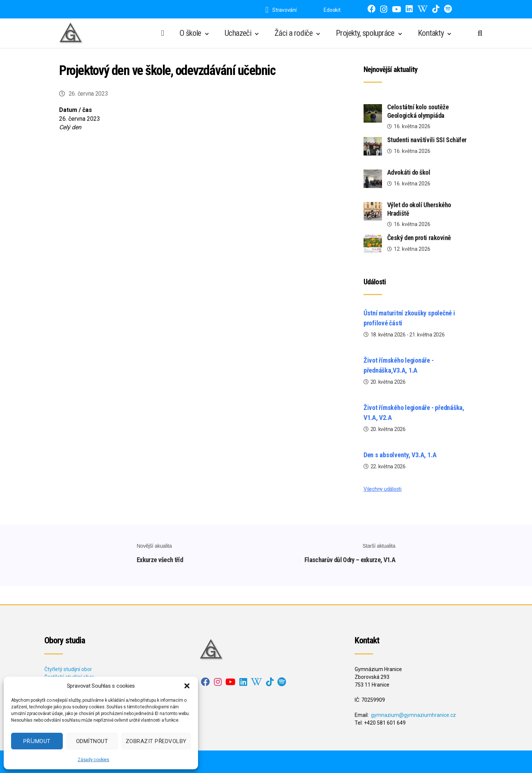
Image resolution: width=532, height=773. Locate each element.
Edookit (332, 10)
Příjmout (37, 741)
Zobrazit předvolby (156, 741)
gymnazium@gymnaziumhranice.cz (413, 715)
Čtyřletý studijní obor (68, 669)
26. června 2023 (88, 94)
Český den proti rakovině (419, 238)
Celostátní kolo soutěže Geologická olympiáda (418, 111)
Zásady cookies (93, 760)
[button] (187, 686)
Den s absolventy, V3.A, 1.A (400, 455)
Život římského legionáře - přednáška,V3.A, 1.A (399, 365)
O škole (190, 33)
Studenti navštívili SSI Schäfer (427, 140)
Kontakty (431, 33)
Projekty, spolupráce (365, 33)
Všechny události (383, 489)
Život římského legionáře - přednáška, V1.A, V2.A (414, 413)
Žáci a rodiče (294, 33)
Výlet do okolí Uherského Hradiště (419, 209)
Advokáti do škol (409, 172)
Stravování (281, 10)
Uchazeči (238, 33)
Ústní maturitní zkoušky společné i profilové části (409, 318)
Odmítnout (92, 741)
